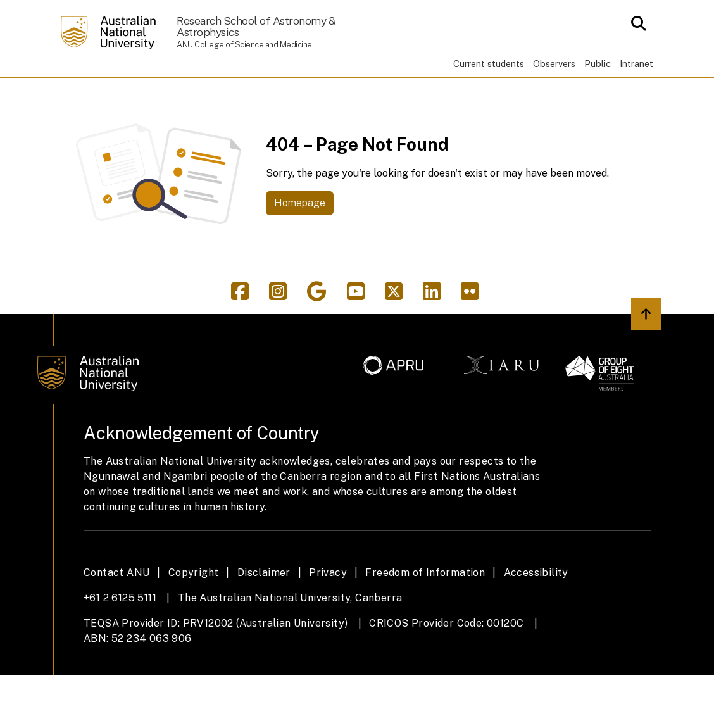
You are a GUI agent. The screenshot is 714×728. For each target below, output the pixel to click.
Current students (489, 64)
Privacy (328, 626)
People (492, 103)
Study (192, 103)
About (133, 103)
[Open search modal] (635, 23)
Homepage (300, 255)
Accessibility (536, 626)
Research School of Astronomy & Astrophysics (256, 26)
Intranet (636, 64)
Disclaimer (264, 626)
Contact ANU (116, 626)
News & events (558, 103)
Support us (629, 103)
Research (261, 103)
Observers (554, 64)
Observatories (406, 103)
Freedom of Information (425, 626)
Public (598, 64)
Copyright (194, 626)
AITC (327, 103)
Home (80, 103)
